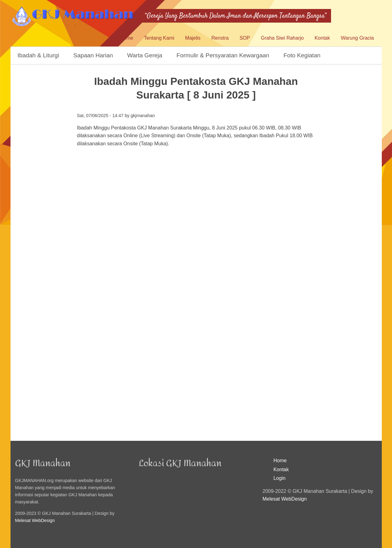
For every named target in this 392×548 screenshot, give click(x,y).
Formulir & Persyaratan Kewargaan (223, 55)
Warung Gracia (358, 38)
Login (280, 478)
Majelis (193, 38)
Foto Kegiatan (302, 55)
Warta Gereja (145, 55)
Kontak (322, 38)
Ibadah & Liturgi (38, 55)
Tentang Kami (159, 38)
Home (127, 38)
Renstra (220, 38)
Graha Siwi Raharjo (282, 38)
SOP (245, 38)
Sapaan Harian (93, 55)
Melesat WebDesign (35, 520)
